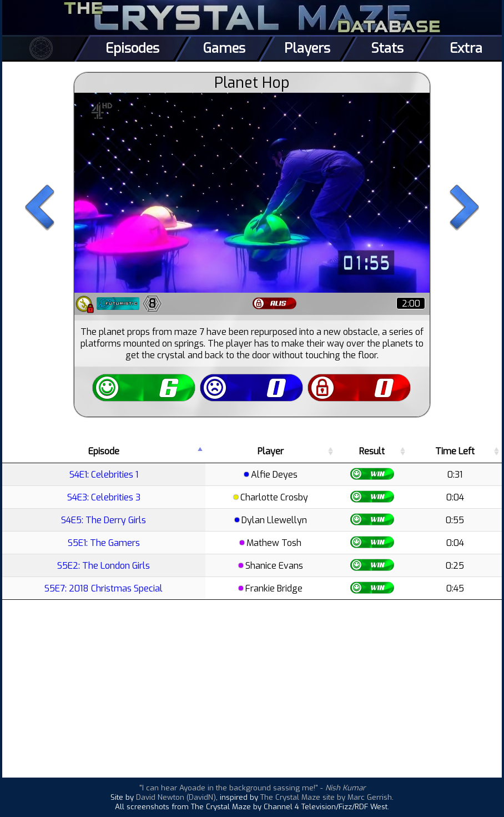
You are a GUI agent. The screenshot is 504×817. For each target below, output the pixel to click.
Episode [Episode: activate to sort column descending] (104, 451)
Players (307, 48)
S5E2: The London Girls (104, 566)
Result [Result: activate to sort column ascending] (372, 451)
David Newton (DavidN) (176, 797)
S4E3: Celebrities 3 (104, 497)
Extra (466, 48)
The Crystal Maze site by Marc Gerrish (326, 797)
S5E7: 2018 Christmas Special (104, 588)
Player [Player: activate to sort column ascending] (271, 451)
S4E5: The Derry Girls (104, 520)
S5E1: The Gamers (104, 543)
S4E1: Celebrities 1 (104, 475)
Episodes (132, 48)
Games (224, 48)
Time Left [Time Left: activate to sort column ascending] (455, 451)
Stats (387, 48)
